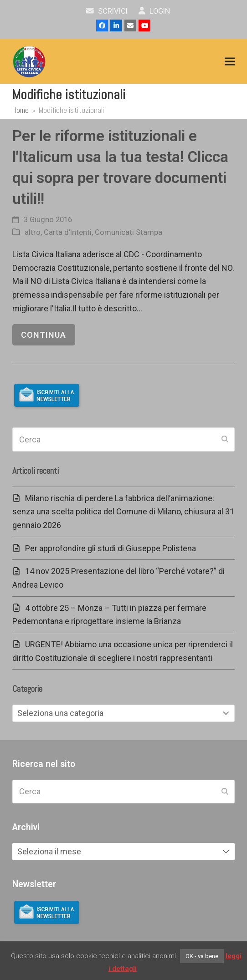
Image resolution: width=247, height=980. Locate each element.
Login (154, 11)
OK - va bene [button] (202, 956)
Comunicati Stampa (129, 232)
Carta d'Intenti (68, 232)
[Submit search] (225, 440)
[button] (230, 62)
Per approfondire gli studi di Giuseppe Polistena (111, 548)
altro (33, 232)
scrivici (107, 11)
